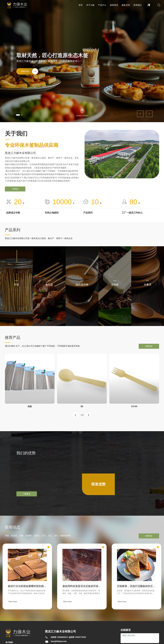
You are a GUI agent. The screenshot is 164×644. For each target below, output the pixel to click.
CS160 (134, 406)
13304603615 (62, 637)
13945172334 (80, 637)
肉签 (30, 406)
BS (82, 406)
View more (13, 602)
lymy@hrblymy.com (59, 641)
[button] (18, 115)
